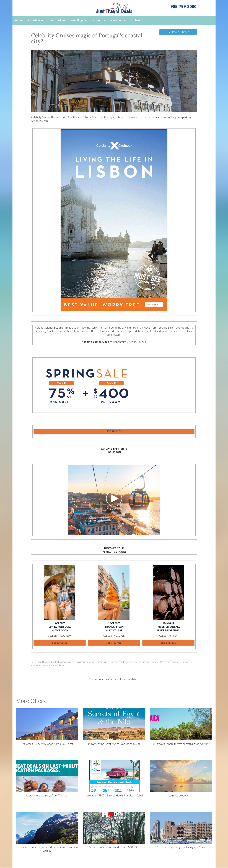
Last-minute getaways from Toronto (47, 779)
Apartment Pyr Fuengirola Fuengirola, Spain (181, 830)
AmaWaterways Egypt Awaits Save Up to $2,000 (114, 727)
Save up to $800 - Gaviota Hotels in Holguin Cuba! (114, 779)
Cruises (136, 20)
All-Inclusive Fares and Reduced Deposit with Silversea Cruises (47, 832)
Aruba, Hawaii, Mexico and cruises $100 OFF (114, 830)
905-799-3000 (183, 6)
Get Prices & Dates (178, 32)
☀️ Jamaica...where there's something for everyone (181, 727)
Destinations (57, 20)
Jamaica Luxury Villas (181, 779)
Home (19, 20)
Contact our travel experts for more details (114, 679)
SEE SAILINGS (114, 431)
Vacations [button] (118, 20)
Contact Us (99, 20)
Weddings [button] (78, 20)
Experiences (36, 20)
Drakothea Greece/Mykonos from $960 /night (47, 727)
